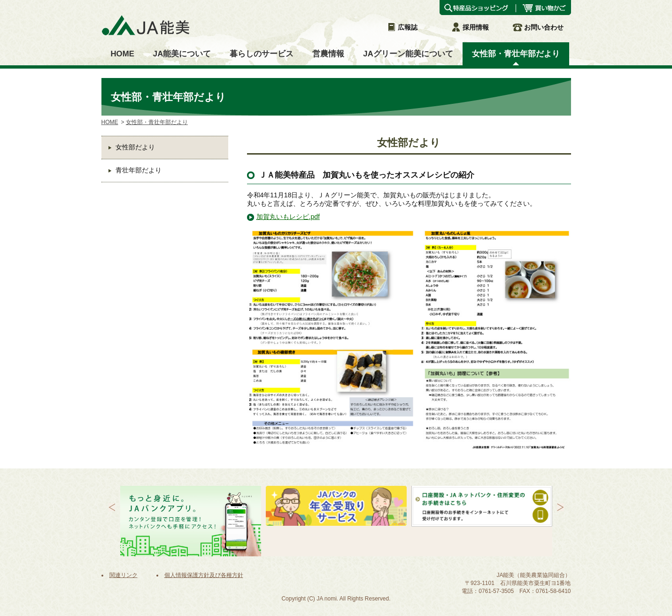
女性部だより (135, 147)
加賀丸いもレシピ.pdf (288, 217)
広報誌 (402, 27)
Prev (112, 507)
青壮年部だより (139, 170)
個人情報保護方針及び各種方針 (204, 575)
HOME (110, 122)
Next (560, 507)
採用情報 (470, 27)
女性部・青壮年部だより (157, 122)
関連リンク (124, 575)
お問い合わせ (538, 27)
